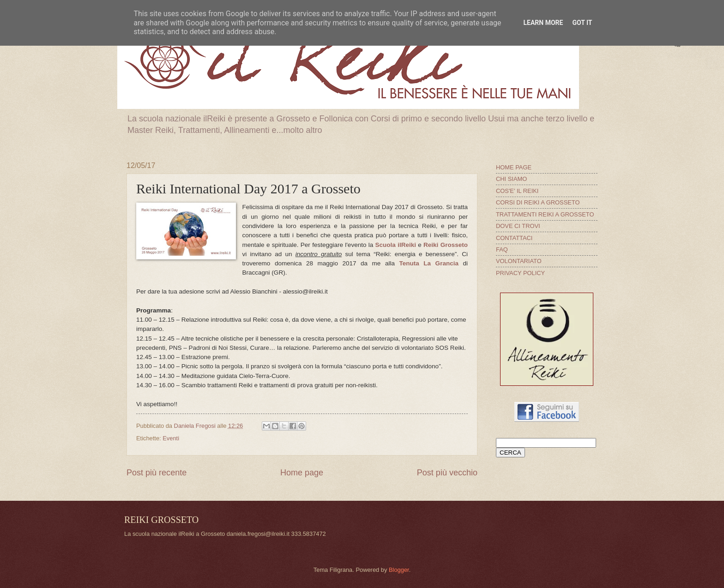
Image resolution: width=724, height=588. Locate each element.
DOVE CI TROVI (518, 226)
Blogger (399, 570)
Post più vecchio (447, 473)
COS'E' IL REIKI (517, 191)
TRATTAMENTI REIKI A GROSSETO (545, 214)
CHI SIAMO (511, 179)
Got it (582, 23)
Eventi (171, 438)
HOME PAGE (514, 167)
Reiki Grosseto (446, 245)
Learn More (543, 23)
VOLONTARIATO (519, 261)
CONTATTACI (514, 238)
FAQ (502, 249)
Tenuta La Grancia (428, 263)
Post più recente (157, 473)
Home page (302, 473)
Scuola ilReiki (396, 245)
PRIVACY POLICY (520, 273)
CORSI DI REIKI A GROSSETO (538, 202)
